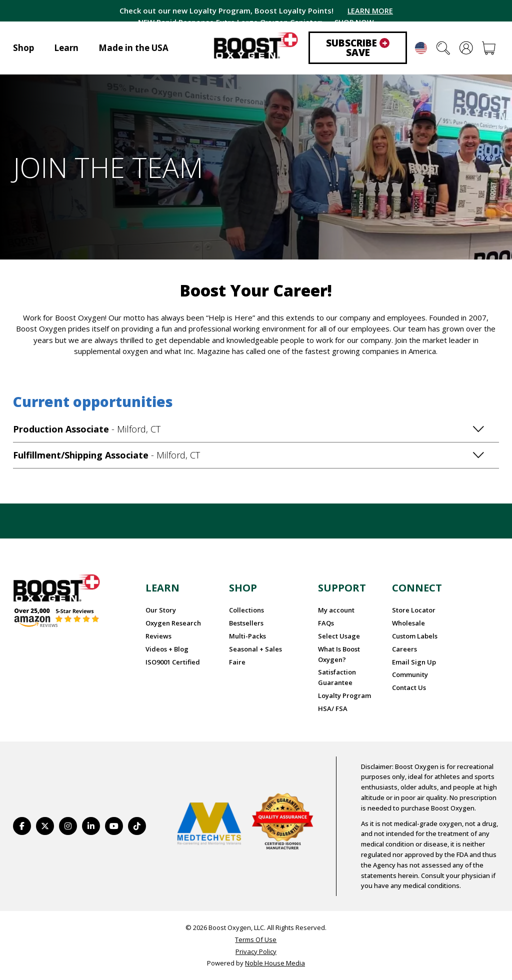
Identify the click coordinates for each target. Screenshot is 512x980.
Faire (237, 662)
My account (336, 610)
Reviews (158, 636)
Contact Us (409, 687)
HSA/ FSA (333, 708)
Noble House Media (275, 963)
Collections (246, 610)
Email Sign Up (414, 662)
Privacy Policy (256, 951)
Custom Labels (415, 636)
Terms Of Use (256, 939)
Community (410, 674)
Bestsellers (246, 623)
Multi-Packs (247, 636)
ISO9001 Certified (173, 662)
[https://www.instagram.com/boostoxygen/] (68, 826)
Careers (404, 649)
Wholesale (408, 623)
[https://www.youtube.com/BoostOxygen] (114, 826)
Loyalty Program (344, 695)
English (421, 48)
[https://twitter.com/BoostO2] (45, 826)
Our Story (161, 610)
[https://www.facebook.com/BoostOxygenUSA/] (22, 826)
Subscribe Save (358, 48)
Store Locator (414, 610)
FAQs (326, 623)
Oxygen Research (173, 623)
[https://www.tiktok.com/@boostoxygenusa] (137, 826)
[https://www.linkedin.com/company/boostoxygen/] (91, 826)
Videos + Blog (167, 649)
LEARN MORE (370, 10)
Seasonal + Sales (255, 649)
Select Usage (339, 636)
